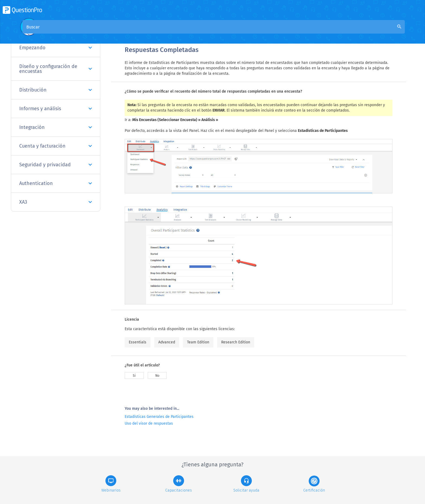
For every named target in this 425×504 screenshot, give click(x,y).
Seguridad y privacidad (56, 165)
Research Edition (236, 342)
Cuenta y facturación (56, 146)
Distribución (56, 90)
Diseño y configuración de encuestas (56, 69)
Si (134, 376)
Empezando (56, 48)
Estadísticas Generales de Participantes (159, 417)
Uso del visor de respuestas (149, 423)
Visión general (139, 33)
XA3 (56, 202)
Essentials (138, 342)
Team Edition (198, 342)
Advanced (167, 342)
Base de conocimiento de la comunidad (198, 33)
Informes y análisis (56, 109)
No (157, 376)
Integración (56, 127)
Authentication (56, 183)
